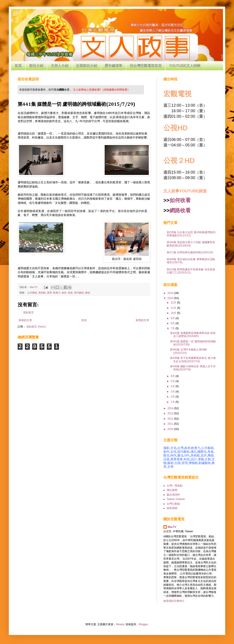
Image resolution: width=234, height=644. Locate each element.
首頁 (18, 66)
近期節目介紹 (87, 66)
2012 (171, 419)
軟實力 (57, 293)
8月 (173, 323)
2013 (171, 413)
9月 (173, 318)
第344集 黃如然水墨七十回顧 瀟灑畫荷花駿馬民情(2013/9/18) (191, 244)
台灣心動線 (173, 504)
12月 (174, 303)
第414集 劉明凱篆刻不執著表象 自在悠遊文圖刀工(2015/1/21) (191, 271)
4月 (173, 386)
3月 (173, 392)
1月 (173, 402)
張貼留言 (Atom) (36, 327)
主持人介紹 (60, 66)
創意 (70, 293)
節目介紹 (36, 66)
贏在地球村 (173, 495)
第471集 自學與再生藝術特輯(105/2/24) (190, 252)
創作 (64, 293)
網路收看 (180, 210)
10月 (174, 313)
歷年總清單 (113, 66)
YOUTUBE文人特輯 (185, 66)
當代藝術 (79, 293)
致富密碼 (172, 508)
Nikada (120, 624)
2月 (173, 397)
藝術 (88, 293)
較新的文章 (25, 320)
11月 (174, 308)
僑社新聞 (172, 490)
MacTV (172, 527)
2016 (171, 293)
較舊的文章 (142, 320)
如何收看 (180, 200)
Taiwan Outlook (176, 499)
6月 (173, 376)
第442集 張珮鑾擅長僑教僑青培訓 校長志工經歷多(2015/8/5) (193, 335)
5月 (173, 381)
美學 (49, 293)
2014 (171, 408)
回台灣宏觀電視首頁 (146, 66)
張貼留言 (28, 313)
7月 (173, 328)
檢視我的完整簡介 (174, 601)
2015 (171, 298)
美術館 (42, 293)
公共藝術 (32, 293)
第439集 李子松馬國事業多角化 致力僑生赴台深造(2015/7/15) (193, 360)
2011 (171, 424)
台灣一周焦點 (175, 486)
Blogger (143, 624)
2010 (171, 429)
